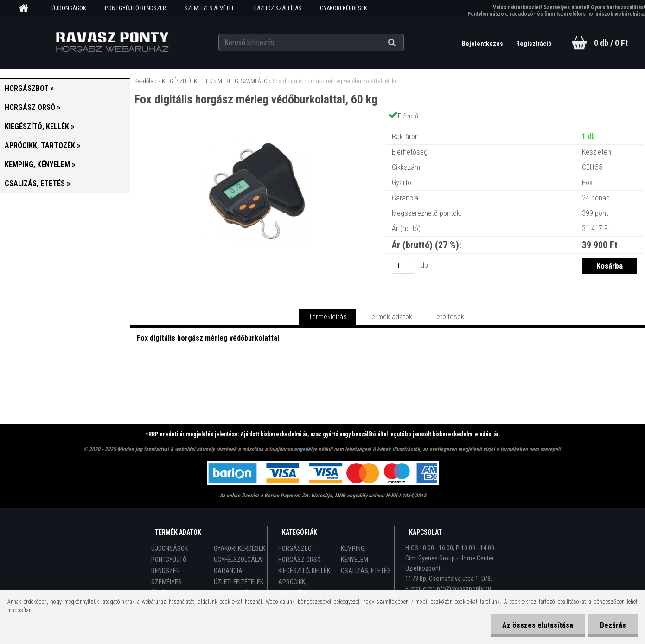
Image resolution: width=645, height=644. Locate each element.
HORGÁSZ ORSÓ (300, 560)
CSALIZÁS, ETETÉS (366, 571)
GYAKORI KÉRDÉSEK (344, 8)
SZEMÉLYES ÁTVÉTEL (210, 8)
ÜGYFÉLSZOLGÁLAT (239, 560)
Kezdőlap (146, 81)
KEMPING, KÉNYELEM (354, 554)
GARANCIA (228, 571)
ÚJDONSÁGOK (69, 8)
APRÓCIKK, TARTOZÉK (292, 587)
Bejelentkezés (483, 44)
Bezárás (613, 625)
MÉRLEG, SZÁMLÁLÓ (243, 81)
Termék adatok (390, 317)
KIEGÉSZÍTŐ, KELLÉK (187, 81)
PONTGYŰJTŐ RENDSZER (135, 8)
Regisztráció (534, 44)
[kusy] (403, 266)
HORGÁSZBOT (297, 548)
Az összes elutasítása (538, 625)
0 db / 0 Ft (611, 43)
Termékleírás (328, 317)
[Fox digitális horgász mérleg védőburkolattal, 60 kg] (258, 127)
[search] (403, 43)
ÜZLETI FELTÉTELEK (239, 582)
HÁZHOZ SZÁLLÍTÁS (277, 8)
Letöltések (449, 317)
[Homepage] (27, 8)
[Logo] (112, 42)
